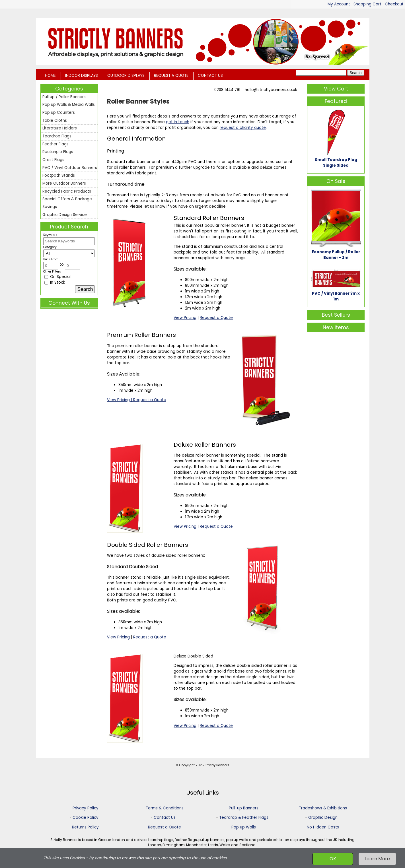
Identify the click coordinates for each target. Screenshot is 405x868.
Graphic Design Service (65, 215)
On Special (57, 277)
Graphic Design (323, 818)
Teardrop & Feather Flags (244, 818)
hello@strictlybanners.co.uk (271, 90)
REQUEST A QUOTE (171, 76)
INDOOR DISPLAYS (82, 76)
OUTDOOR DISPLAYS (126, 76)
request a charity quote (243, 128)
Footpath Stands (59, 175)
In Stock (55, 282)
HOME (50, 76)
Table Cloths (55, 120)
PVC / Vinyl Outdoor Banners (70, 168)
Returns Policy (85, 827)
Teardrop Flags (57, 136)
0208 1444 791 (227, 90)
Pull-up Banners (244, 808)
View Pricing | (120, 400)
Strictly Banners (217, 765)
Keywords (50, 235)
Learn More (377, 859)
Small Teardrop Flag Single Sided (336, 163)
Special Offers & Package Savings (67, 203)
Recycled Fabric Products (67, 191)
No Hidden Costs (323, 827)
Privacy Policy (86, 808)
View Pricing (185, 318)
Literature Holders (60, 128)
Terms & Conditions (165, 808)
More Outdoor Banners (64, 183)
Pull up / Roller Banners (64, 97)
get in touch (178, 122)
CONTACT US (210, 76)
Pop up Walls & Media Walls (69, 105)
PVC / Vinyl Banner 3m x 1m (336, 296)
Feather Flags (55, 144)
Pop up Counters (59, 113)
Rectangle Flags (58, 152)
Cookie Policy (86, 818)
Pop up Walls (244, 827)
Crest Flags (53, 160)
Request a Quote (216, 318)
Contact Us (165, 818)
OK (333, 859)
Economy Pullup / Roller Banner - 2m (336, 255)
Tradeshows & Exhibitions (323, 808)
